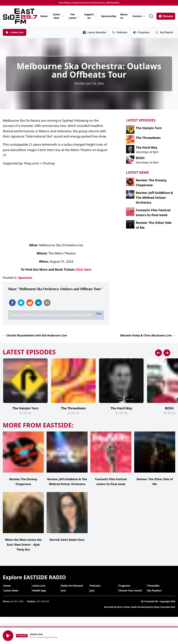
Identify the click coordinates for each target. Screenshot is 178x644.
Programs (126, 590)
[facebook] (12, 303)
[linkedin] (38, 303)
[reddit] (30, 303)
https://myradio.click (164, 612)
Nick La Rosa (123, 612)
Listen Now (58, 16)
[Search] (151, 16)
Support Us (91, 16)
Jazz (94, 595)
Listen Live (41, 590)
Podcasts (97, 590)
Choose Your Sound (132, 595)
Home (44, 16)
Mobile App (41, 595)
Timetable (156, 590)
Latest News (13, 595)
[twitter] (21, 303)
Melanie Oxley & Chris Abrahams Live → (148, 335)
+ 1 (138, 399)
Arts (66, 595)
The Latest (74, 16)
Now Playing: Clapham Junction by (89, 3)
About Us (124, 16)
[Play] (8, 636)
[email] (47, 303)
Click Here (83, 269)
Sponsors (25, 278)
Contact (139, 16)
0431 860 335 (43, 606)
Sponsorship (109, 16)
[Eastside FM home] (20, 16)
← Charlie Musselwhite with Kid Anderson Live (35, 335)
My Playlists (157, 595)
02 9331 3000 (17, 606)
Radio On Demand (74, 590)
